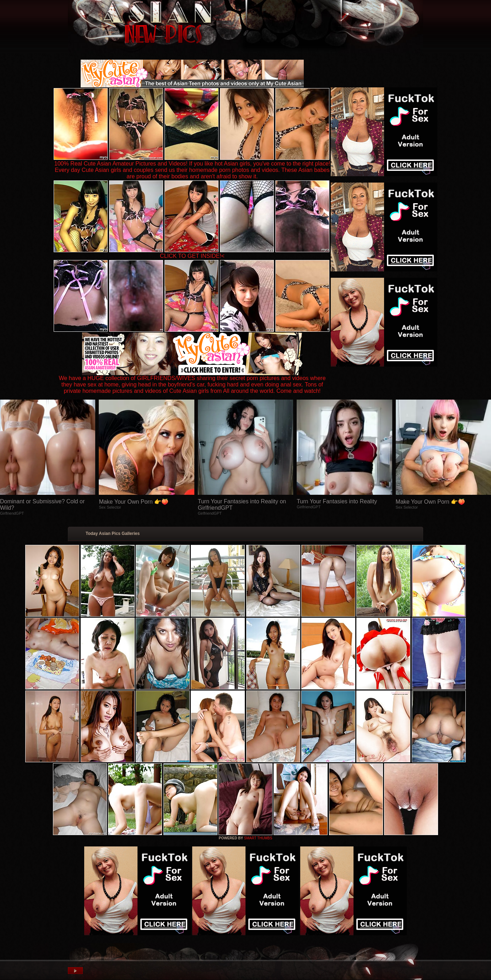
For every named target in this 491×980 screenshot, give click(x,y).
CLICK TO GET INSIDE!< (192, 256)
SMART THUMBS (258, 838)
